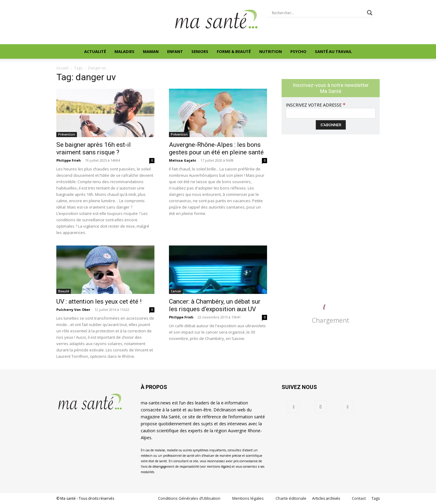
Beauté (64, 291)
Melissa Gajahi (183, 160)
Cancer (176, 291)
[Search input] (318, 13)
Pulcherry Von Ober (73, 310)
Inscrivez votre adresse (316, 105)
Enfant (175, 51)
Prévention (67, 134)
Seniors (200, 51)
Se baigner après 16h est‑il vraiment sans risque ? (94, 148)
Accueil (62, 68)
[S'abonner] (331, 125)
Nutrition (271, 51)
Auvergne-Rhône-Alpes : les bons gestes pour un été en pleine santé (216, 148)
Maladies (124, 51)
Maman (151, 51)
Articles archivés (326, 498)
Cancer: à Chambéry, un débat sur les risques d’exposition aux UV (215, 305)
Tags (376, 498)
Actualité (95, 51)
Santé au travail (333, 51)
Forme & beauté (234, 51)
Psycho (298, 51)
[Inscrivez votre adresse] (331, 113)
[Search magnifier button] (370, 13)
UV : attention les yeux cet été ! (99, 301)
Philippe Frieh (69, 160)
